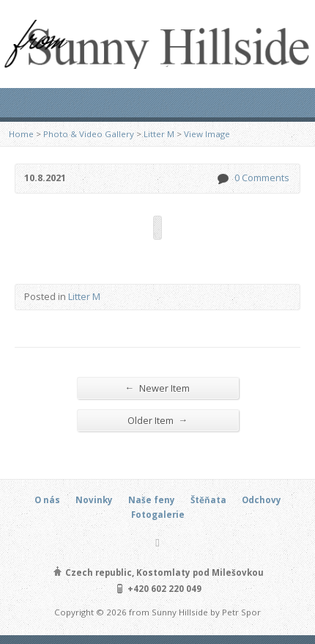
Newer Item (158, 388)
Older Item (158, 420)
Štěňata (208, 500)
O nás (47, 500)
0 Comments (222, 179)
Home (21, 134)
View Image (207, 134)
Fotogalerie (158, 515)
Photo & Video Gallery (89, 134)
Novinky (94, 500)
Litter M (159, 134)
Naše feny (152, 500)
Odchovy (262, 500)
